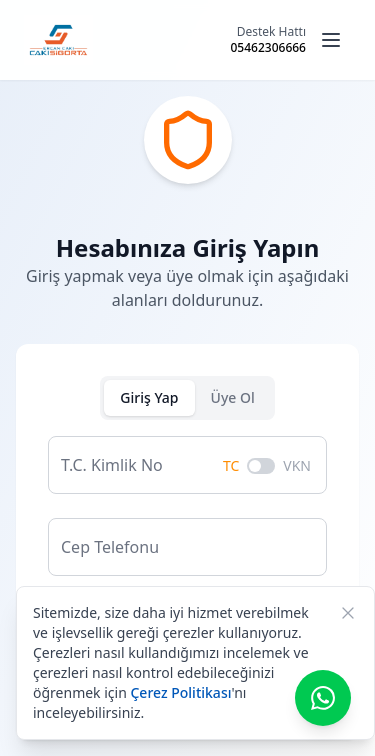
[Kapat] (348, 613)
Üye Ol (233, 397)
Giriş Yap (149, 397)
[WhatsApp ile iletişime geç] (323, 698)
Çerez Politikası (180, 692)
